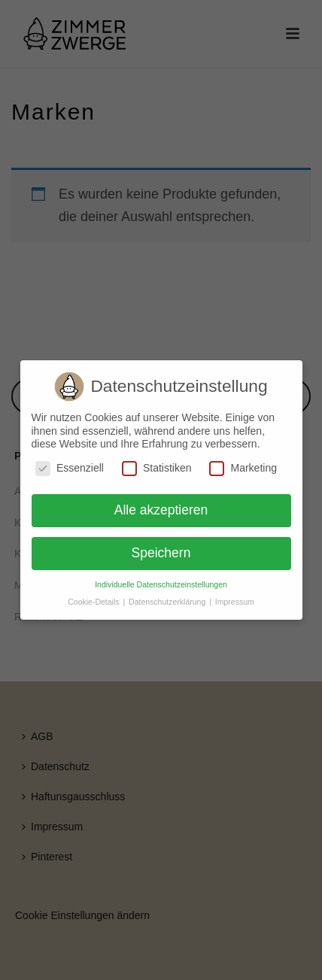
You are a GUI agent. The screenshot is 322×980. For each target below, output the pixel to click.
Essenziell (70, 468)
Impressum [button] (235, 602)
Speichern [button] (161, 553)
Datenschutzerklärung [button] (168, 602)
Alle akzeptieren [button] (161, 510)
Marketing (243, 468)
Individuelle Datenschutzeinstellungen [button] (161, 584)
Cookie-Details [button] (94, 602)
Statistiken (157, 468)
